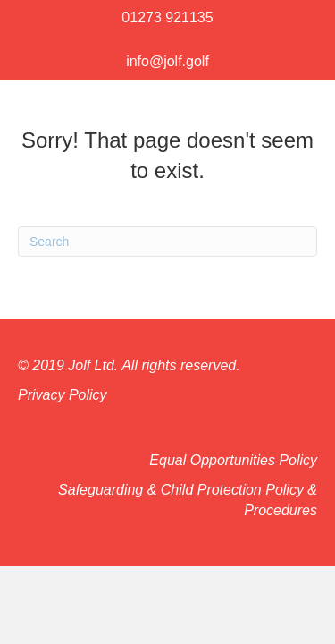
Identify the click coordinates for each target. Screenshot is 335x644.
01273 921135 (167, 17)
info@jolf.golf (167, 61)
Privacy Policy (63, 395)
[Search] (167, 241)
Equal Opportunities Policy (233, 460)
